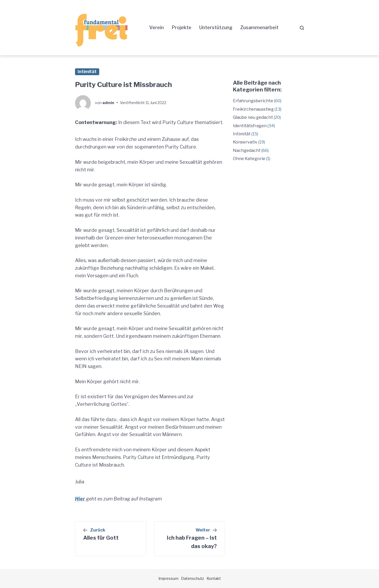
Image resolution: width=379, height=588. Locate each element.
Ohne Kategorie (249, 159)
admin (108, 103)
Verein (156, 27)
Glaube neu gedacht (253, 117)
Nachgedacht (247, 150)
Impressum (168, 578)
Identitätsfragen (250, 126)
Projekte (181, 27)
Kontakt (214, 578)
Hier (80, 499)
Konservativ (245, 142)
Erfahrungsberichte (253, 101)
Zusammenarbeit (259, 27)
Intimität (87, 72)
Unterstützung (216, 27)
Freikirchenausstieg (253, 109)
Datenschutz (193, 578)
